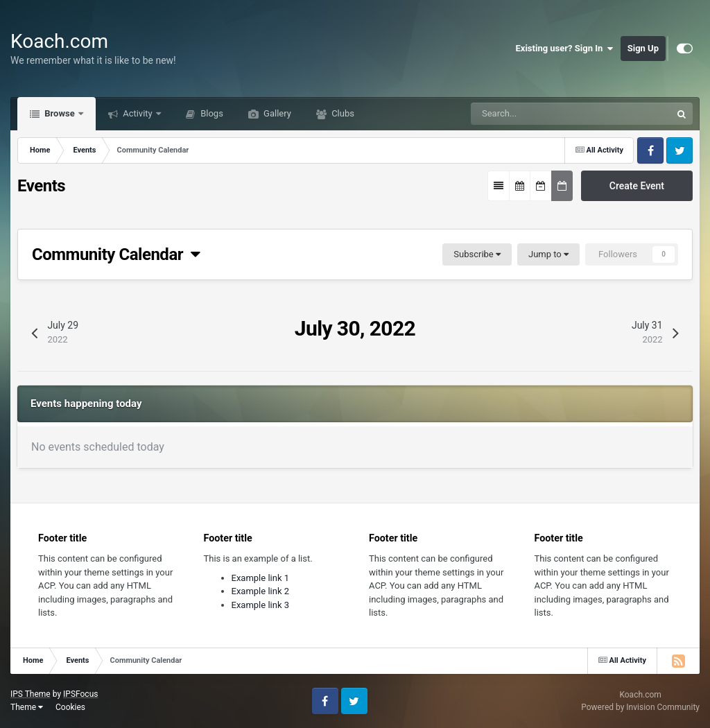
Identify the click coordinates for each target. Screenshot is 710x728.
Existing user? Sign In (565, 49)
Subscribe (477, 254)
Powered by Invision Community (640, 707)
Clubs (342, 113)
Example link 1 (261, 578)
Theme (27, 707)
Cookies (70, 707)
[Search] (531, 114)
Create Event (637, 186)
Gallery (276, 113)
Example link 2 (261, 591)
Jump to (548, 254)
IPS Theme (31, 694)
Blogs (211, 113)
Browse (60, 113)
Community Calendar (116, 254)
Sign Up (643, 48)
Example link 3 (261, 605)
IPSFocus (80, 694)
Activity (138, 113)
